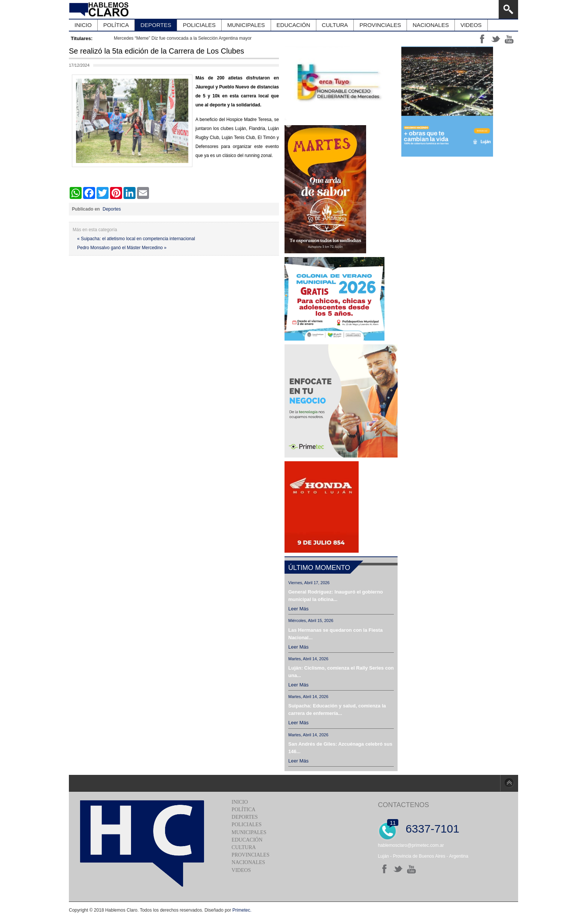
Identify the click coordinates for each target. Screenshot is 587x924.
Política (244, 810)
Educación (247, 840)
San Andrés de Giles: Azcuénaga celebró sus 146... (340, 748)
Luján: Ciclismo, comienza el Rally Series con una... (341, 672)
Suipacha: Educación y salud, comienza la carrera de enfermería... (337, 709)
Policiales (247, 825)
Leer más (298, 609)
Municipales (249, 832)
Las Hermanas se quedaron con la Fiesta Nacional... (335, 634)
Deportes (112, 209)
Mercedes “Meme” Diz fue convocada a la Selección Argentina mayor (183, 38)
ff (482, 39)
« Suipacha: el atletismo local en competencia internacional (136, 239)
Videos (241, 870)
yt (509, 39)
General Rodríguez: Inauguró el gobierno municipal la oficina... (336, 596)
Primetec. (242, 910)
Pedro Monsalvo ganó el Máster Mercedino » (122, 248)
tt (496, 39)
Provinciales (251, 855)
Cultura (244, 847)
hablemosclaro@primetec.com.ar (411, 845)
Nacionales (248, 862)
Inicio (240, 802)
